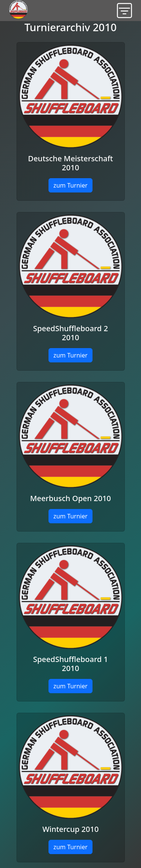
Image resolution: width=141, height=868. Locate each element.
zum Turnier (70, 185)
